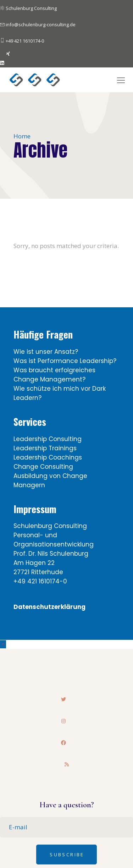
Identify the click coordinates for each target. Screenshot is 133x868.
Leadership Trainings (45, 448)
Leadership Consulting (48, 439)
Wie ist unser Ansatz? (46, 352)
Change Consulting (43, 467)
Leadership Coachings (48, 457)
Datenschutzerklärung (49, 607)
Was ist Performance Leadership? (65, 361)
